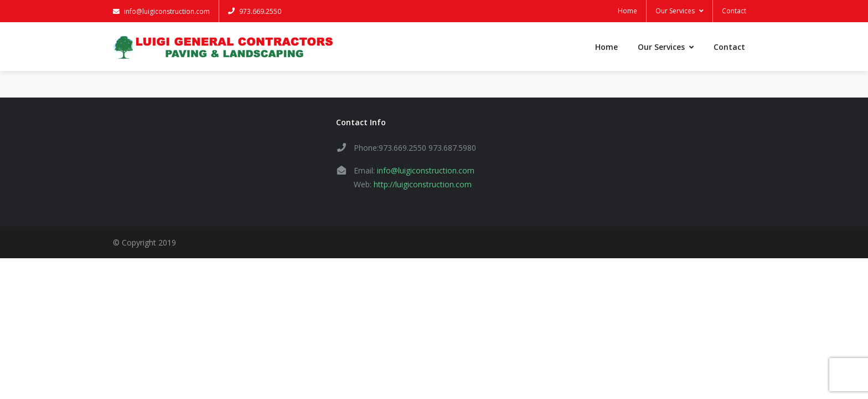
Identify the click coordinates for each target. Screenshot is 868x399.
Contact (734, 11)
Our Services (680, 11)
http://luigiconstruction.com (423, 184)
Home (627, 11)
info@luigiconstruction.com (161, 11)
